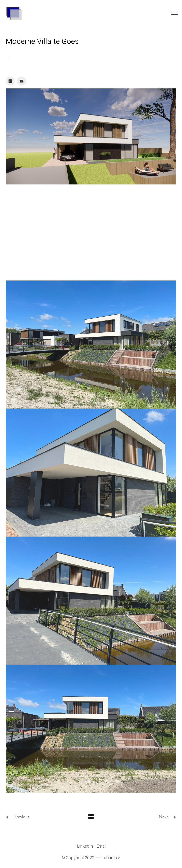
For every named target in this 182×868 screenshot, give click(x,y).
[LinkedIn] (10, 81)
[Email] (22, 81)
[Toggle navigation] (174, 13)
